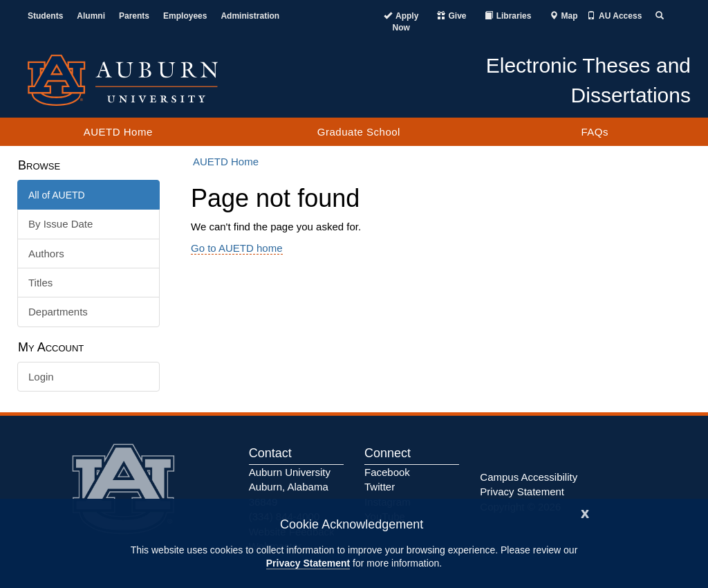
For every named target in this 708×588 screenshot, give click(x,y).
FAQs (595, 132)
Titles (40, 283)
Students (45, 16)
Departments (58, 312)
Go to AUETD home (237, 248)
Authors (46, 254)
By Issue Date (60, 224)
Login (41, 377)
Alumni (91, 16)
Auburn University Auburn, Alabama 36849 (290, 487)
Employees (185, 16)
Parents (134, 16)
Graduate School (359, 132)
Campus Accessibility (529, 477)
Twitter (380, 487)
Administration (250, 16)
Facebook (387, 472)
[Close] (585, 512)
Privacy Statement (308, 563)
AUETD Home (118, 132)
